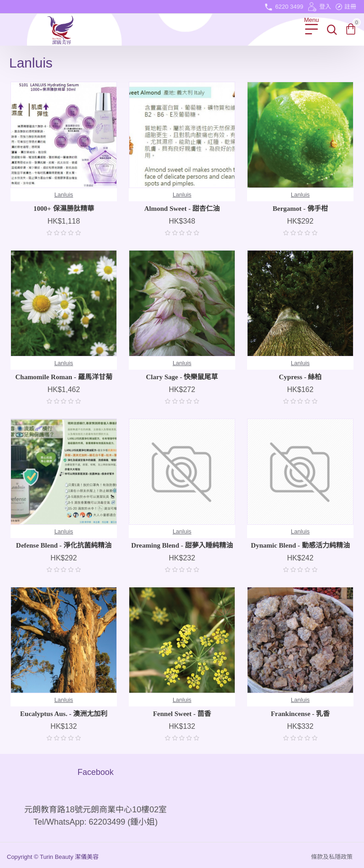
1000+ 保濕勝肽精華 (63, 209)
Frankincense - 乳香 (300, 714)
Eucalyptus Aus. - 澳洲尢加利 (64, 714)
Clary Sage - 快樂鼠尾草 (182, 377)
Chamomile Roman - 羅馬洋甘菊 (63, 377)
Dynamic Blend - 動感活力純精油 (300, 545)
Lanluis (64, 195)
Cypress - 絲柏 (301, 377)
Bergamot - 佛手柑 (300, 209)
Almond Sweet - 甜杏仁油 (182, 209)
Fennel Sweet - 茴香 (182, 714)
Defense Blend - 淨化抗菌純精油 (64, 545)
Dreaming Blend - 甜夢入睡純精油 (182, 545)
